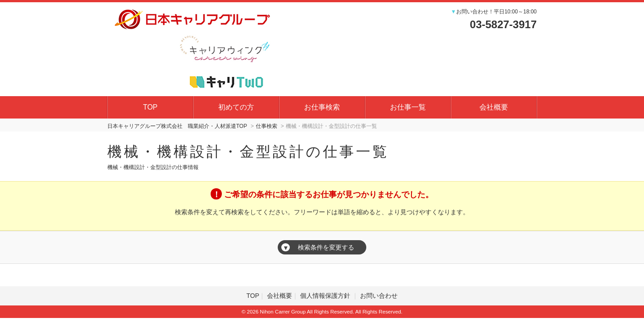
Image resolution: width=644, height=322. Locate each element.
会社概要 (494, 107)
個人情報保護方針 (326, 296)
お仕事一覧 (408, 107)
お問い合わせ (379, 296)
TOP (150, 107)
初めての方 (236, 107)
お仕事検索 (322, 107)
